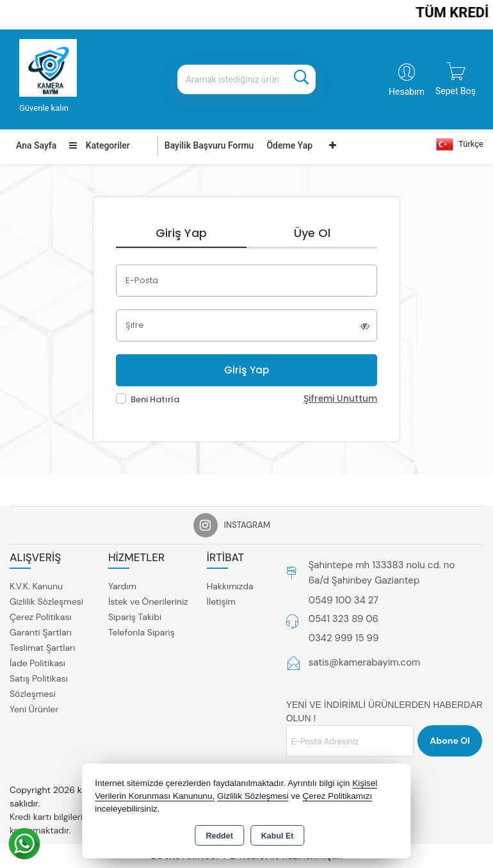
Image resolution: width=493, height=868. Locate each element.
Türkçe (460, 144)
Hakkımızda (230, 586)
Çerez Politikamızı (338, 796)
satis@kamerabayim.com (365, 662)
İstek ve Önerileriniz (148, 602)
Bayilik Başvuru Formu (209, 145)
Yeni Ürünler (34, 709)
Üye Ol (312, 233)
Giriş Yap (181, 233)
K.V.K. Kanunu (36, 586)
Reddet (219, 836)
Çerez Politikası (41, 617)
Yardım (122, 586)
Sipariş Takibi (135, 617)
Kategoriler (99, 145)
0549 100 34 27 (343, 600)
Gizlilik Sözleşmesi (46, 602)
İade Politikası (37, 663)
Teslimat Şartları (42, 648)
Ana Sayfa (36, 145)
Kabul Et (278, 836)
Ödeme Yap (289, 145)
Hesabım (407, 92)
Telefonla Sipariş (141, 632)
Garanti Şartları (41, 632)
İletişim (221, 602)
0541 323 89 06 (343, 619)
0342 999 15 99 (344, 638)
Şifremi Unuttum (340, 399)
